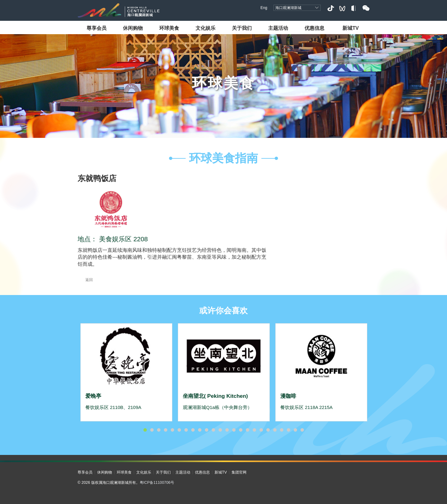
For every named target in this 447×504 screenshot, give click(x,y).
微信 (366, 8)
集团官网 (239, 472)
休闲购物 (133, 28)
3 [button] (159, 430)
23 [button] (295, 430)
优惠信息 (314, 28)
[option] (126, 372)
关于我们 (242, 28)
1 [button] (145, 430)
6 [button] (179, 430)
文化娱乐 (205, 28)
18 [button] (261, 430)
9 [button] (200, 430)
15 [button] (241, 430)
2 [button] (152, 430)
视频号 (342, 8)
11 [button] (213, 430)
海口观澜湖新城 (288, 8)
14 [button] (234, 430)
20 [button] (275, 430)
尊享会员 (97, 28)
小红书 (354, 8)
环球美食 (169, 28)
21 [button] (282, 430)
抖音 (330, 8)
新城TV (351, 28)
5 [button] (172, 430)
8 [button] (193, 430)
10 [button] (206, 430)
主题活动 (278, 28)
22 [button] (288, 430)
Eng (264, 8)
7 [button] (186, 430)
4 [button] (165, 430)
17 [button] (254, 430)
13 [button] (227, 430)
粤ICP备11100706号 (157, 483)
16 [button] (247, 430)
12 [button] (220, 430)
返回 (85, 280)
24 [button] (302, 430)
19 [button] (268, 430)
